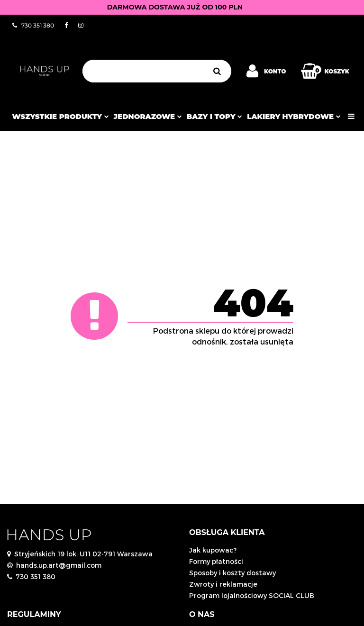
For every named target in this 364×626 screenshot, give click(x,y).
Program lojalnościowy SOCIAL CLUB (252, 595)
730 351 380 (36, 576)
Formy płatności (216, 561)
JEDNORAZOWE (148, 116)
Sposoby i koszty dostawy (232, 573)
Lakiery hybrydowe (294, 116)
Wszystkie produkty (60, 116)
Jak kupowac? (213, 550)
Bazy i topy (214, 116)
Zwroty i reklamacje (223, 584)
